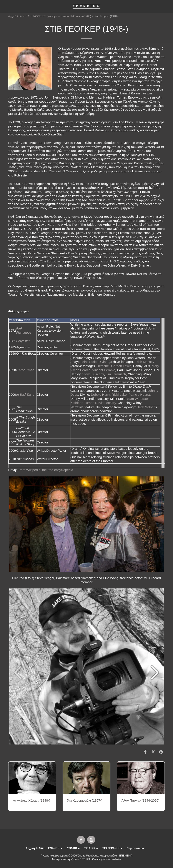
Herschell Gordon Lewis (114, 366)
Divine (103, 362)
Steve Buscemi (93, 374)
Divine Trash (25, 370)
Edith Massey (145, 362)
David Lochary (106, 403)
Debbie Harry (100, 394)
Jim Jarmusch (116, 374)
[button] (5, 6)
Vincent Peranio (104, 370)
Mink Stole (89, 362)
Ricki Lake (119, 394)
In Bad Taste (25, 394)
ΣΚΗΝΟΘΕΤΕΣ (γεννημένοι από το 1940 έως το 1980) (60, 16)
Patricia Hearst (139, 394)
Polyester (23, 341)
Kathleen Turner (82, 403)
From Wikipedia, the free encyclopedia (46, 470)
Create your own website (106, 859)
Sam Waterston (138, 399)
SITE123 (85, 859)
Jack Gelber (146, 407)
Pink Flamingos (24, 330)
